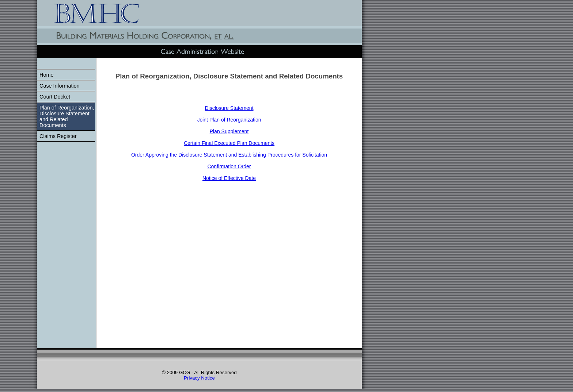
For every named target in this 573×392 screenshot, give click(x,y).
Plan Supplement (229, 131)
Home (46, 75)
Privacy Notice (199, 378)
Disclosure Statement (229, 108)
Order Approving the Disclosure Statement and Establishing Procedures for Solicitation (229, 155)
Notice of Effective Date (229, 178)
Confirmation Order (229, 166)
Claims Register (58, 136)
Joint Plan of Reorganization (229, 120)
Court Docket (55, 97)
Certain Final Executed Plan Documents (229, 143)
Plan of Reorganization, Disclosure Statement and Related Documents (67, 116)
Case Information (60, 86)
